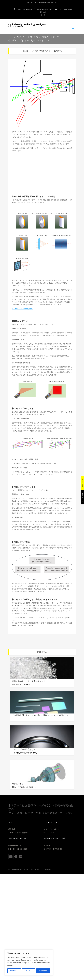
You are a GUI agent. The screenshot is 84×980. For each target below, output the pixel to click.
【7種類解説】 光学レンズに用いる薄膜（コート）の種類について (41, 715)
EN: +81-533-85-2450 (18, 849)
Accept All (43, 971)
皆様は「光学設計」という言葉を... (24, 787)
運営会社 (12, 829)
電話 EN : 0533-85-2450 (43, 9)
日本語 (43, 15)
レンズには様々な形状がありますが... (25, 753)
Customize (14, 971)
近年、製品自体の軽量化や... (21, 685)
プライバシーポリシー (52, 829)
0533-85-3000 (15, 846)
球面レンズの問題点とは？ (24, 749)
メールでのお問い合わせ (63, 9)
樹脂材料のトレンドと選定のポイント (29, 681)
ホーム (11, 37)
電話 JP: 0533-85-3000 (23, 9)
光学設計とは (18, 784)
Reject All (29, 971)
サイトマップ (49, 833)
